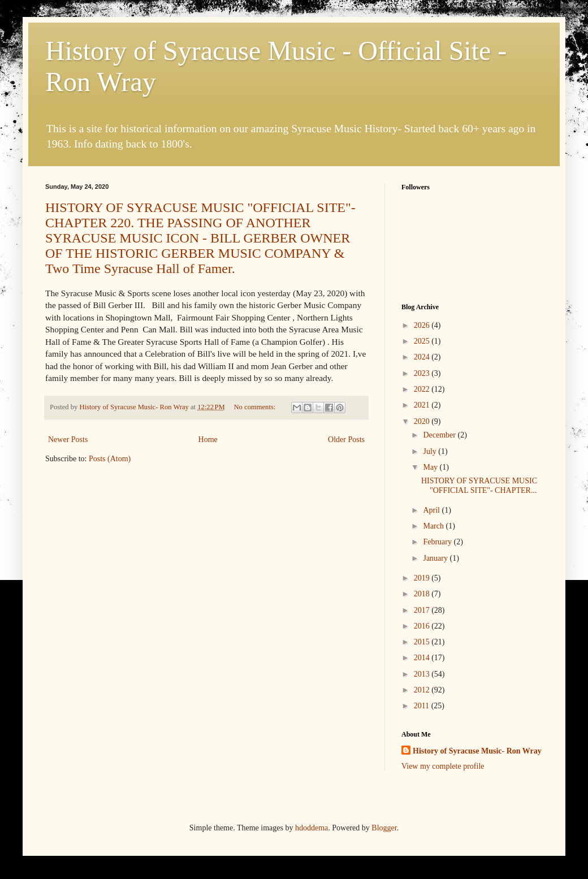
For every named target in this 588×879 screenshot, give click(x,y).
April (432, 510)
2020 (423, 421)
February (438, 542)
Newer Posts (68, 439)
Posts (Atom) (110, 459)
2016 (423, 626)
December (440, 435)
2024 (423, 357)
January (436, 558)
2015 (423, 642)
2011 (423, 706)
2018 (423, 594)
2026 (423, 325)
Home (208, 439)
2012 (423, 690)
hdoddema (312, 828)
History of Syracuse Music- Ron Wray (477, 751)
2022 (423, 389)
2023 (423, 373)
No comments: (256, 407)
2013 (423, 674)
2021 (423, 405)
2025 (423, 341)
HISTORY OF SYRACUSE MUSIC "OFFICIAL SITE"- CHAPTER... (479, 486)
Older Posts (346, 439)
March (434, 526)
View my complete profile (443, 766)
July (431, 451)
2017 (423, 610)
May (431, 467)
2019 (423, 578)
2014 (423, 658)
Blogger (384, 828)
